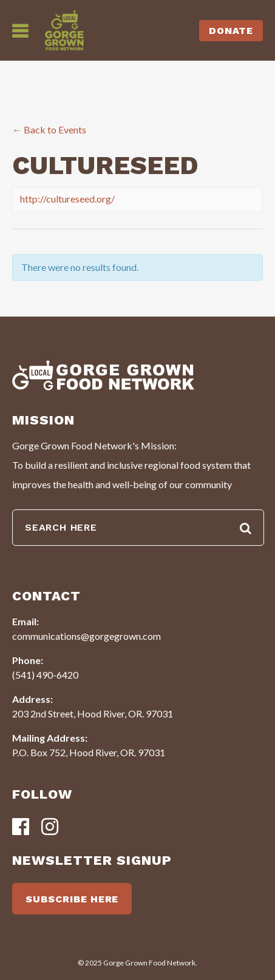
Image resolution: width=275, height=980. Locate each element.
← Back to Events (49, 129)
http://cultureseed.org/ (67, 199)
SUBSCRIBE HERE (72, 899)
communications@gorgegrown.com (87, 636)
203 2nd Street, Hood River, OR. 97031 (93, 713)
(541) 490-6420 (45, 675)
